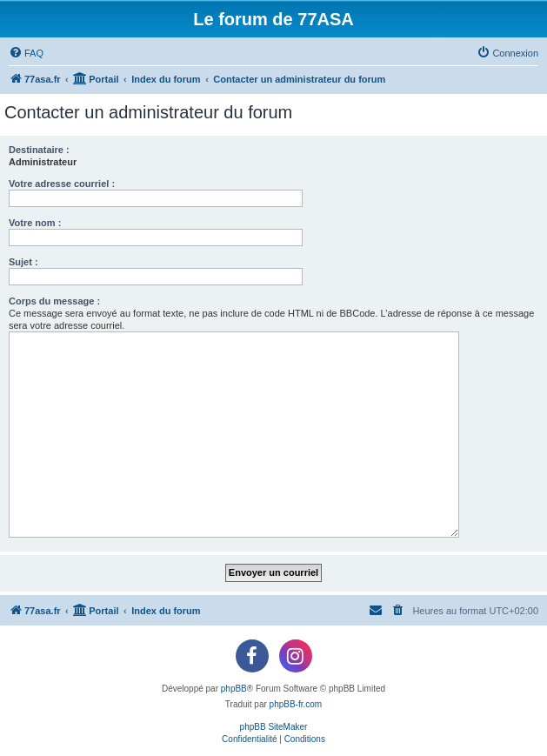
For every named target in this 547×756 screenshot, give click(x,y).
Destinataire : (39, 150)
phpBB (234, 689)
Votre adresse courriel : (62, 184)
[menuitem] (26, 53)
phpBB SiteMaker (274, 727)
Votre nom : (35, 223)
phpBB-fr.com (296, 704)
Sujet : (23, 262)
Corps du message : (54, 301)
